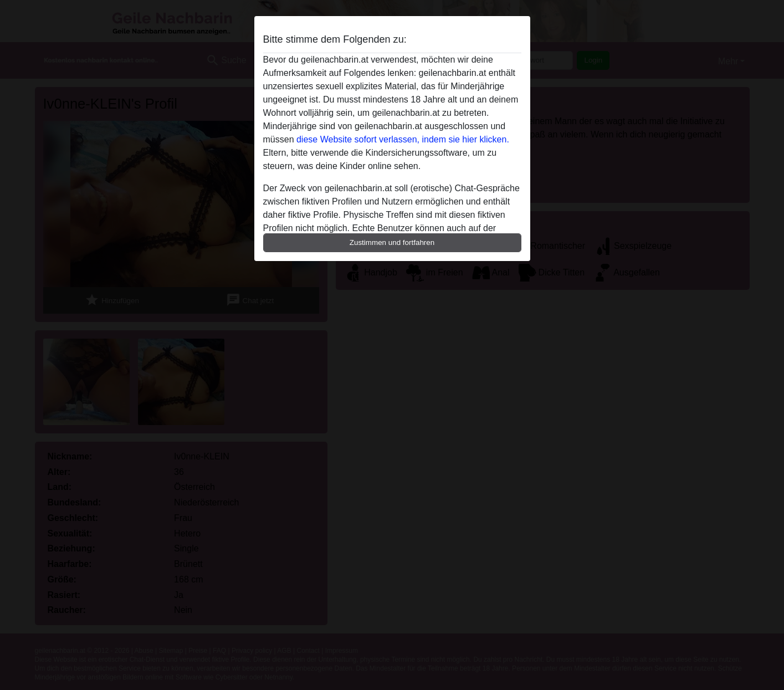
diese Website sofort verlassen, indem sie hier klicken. (403, 139)
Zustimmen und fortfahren (392, 242)
